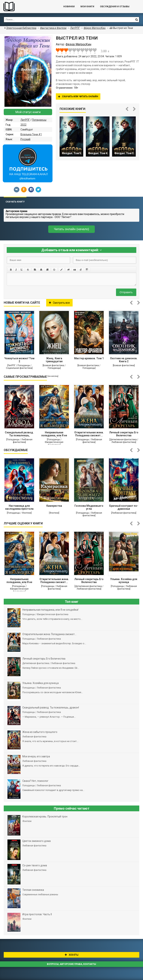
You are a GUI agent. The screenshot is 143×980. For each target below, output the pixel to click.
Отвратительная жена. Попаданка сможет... (89, 434)
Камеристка (54, 506)
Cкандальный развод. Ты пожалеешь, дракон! (19, 434)
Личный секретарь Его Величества (124, 434)
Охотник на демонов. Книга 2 (124, 360)
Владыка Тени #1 (31, 134)
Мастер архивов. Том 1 (89, 358)
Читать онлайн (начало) (71, 229)
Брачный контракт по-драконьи (124, 507)
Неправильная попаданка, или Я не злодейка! (54, 434)
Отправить (126, 292)
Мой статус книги (28, 112)
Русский (25, 139)
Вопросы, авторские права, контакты (71, 964)
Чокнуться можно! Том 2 (19, 360)
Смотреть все (59, 303)
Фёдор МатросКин (95, 28)
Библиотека (28, 7)
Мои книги (87, 7)
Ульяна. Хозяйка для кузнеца (124, 581)
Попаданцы (39, 120)
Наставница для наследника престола (19, 507)
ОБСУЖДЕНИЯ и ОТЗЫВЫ (115, 7)
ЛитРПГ (25, 120)
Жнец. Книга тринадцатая (54, 360)
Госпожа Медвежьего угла (89, 507)
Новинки (69, 7)
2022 (23, 125)
